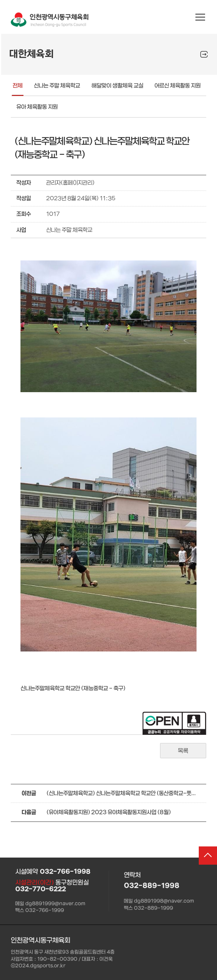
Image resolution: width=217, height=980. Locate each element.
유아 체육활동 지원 (37, 107)
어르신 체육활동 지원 (178, 86)
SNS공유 (204, 54)
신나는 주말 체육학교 (57, 86)
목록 (183, 751)
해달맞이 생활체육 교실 (117, 86)
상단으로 (205, 858)
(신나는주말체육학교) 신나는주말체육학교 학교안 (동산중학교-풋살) (121, 793)
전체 (18, 86)
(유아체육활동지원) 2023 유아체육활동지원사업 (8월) (109, 812)
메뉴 (200, 18)
